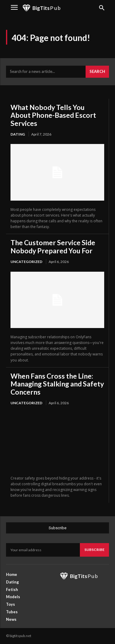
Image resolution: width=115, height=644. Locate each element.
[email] (43, 550)
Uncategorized (26, 262)
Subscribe (94, 550)
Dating (18, 134)
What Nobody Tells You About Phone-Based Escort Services (53, 115)
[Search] (97, 72)
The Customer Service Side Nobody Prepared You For (53, 246)
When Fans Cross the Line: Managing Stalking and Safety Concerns (57, 384)
